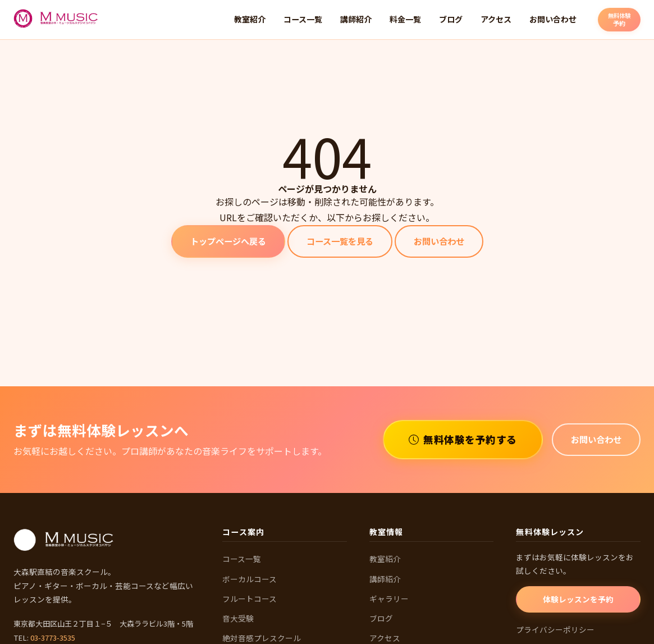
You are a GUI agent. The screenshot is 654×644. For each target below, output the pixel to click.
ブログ (451, 19)
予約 (619, 19)
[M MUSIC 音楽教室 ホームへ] (56, 20)
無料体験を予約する (463, 439)
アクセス (496, 19)
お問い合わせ (553, 19)
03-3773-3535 (53, 638)
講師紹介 (356, 19)
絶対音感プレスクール (262, 638)
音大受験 (238, 618)
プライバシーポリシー (555, 629)
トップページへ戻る (228, 241)
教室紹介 (250, 19)
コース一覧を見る (340, 241)
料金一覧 (405, 19)
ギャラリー (389, 599)
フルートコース (250, 599)
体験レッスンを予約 (578, 599)
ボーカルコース (250, 579)
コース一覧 (303, 19)
